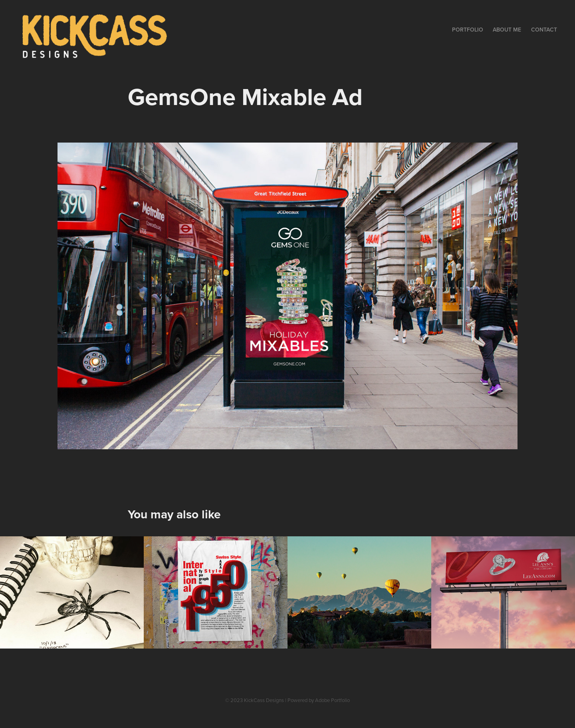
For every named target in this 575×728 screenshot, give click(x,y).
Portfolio (468, 30)
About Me (507, 30)
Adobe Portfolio (332, 700)
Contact (544, 30)
